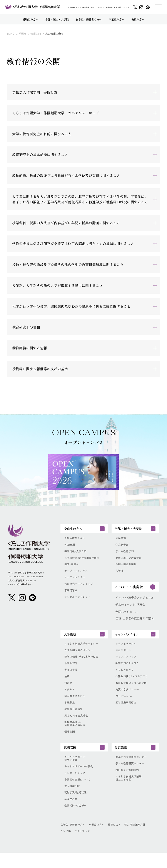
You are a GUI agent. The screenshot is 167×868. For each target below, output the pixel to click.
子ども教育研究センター (131, 776)
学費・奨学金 (72, 568)
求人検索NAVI (73, 800)
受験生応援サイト (76, 540)
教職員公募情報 (74, 718)
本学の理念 (71, 670)
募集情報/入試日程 (76, 554)
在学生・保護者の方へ (74, 840)
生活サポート (124, 656)
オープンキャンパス (77, 574)
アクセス (126, 7)
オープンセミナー (76, 581)
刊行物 (69, 690)
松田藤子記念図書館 (128, 783)
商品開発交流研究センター (132, 769)
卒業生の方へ (99, 840)
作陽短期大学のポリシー (80, 656)
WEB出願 (70, 547)
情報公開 (36, 33)
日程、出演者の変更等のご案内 (135, 622)
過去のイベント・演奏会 (130, 608)
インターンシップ (76, 786)
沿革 (67, 684)
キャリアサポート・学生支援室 (76, 771)
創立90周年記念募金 (77, 725)
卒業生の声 (71, 814)
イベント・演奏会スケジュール (135, 601)
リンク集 (66, 846)
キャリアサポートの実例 (80, 779)
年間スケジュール (127, 615)
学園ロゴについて (76, 704)
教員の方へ (118, 840)
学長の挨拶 (71, 677)
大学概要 (71, 7)
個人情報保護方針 (140, 840)
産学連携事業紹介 (127, 711)
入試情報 (109, 7)
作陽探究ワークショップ (80, 588)
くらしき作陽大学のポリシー (83, 649)
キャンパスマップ (127, 663)
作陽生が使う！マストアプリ (133, 684)
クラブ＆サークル (127, 649)
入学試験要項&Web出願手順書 (83, 561)
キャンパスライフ (97, 7)
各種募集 (70, 711)
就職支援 (117, 7)
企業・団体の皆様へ (76, 821)
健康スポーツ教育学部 (130, 561)
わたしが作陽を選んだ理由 (132, 690)
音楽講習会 (71, 595)
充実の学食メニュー (128, 697)
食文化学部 (123, 547)
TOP (9, 33)
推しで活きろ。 (125, 704)
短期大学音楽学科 (127, 568)
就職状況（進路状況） (77, 807)
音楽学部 (121, 540)
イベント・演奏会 (83, 7)
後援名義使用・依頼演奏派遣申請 (76, 733)
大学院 (120, 574)
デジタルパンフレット (78, 602)
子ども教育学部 (125, 554)
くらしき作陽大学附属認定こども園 (130, 792)
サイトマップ (84, 846)
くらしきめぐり (125, 677)
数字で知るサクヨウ (128, 670)
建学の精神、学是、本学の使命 (83, 663)
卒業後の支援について (78, 793)
